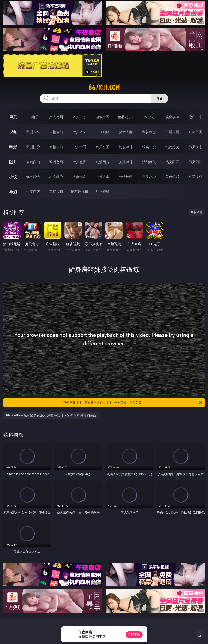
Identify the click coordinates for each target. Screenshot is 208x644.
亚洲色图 (56, 162)
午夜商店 (33, 192)
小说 (13, 177)
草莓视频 (56, 192)
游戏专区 (103, 117)
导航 (13, 192)
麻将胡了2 (126, 117)
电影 (13, 147)
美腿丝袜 (126, 162)
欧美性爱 (103, 147)
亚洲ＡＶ (33, 132)
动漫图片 (103, 162)
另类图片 (195, 162)
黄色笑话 (172, 177)
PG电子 (33, 117)
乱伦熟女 (172, 147)
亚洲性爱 (33, 147)
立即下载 (134, 634)
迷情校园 (126, 177)
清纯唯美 (149, 162)
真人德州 (56, 117)
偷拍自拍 (56, 147)
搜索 (160, 98)
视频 (13, 132)
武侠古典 (103, 177)
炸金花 (149, 117)
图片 (13, 162)
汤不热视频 (79, 192)
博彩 (13, 117)
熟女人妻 (126, 132)
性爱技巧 (195, 177)
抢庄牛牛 (195, 117)
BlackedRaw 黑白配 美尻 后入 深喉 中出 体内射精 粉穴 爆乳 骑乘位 (51, 415)
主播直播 (172, 132)
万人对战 (79, 117)
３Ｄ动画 (103, 132)
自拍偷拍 (56, 132)
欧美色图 (79, 162)
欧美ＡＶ (79, 132)
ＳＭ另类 (195, 132)
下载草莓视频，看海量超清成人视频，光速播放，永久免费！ (133, 403)
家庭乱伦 (56, 177)
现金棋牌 (172, 117)
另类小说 (149, 177)
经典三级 (149, 147)
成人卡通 (79, 147)
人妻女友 (79, 177)
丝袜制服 (149, 132)
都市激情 (33, 177)
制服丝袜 (126, 147)
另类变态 (195, 147)
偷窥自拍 (33, 162)
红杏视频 (103, 192)
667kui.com (104, 88)
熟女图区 (172, 162)
